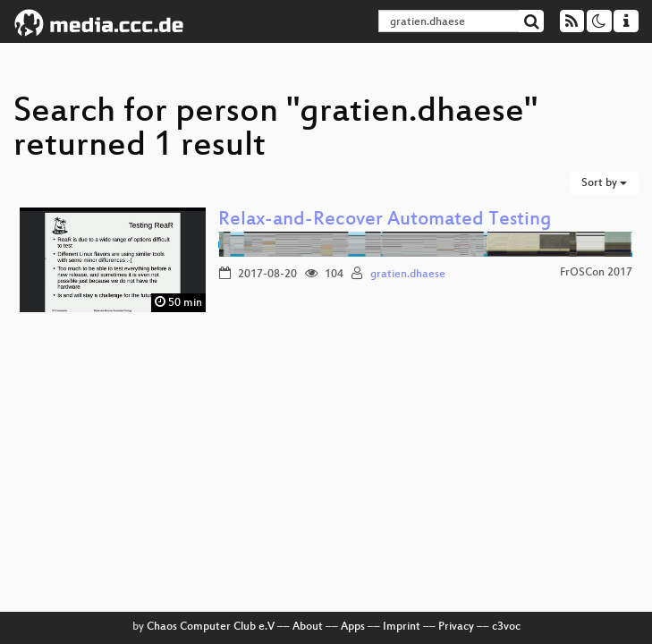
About (308, 627)
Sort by (604, 183)
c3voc (506, 627)
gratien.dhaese (408, 275)
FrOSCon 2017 (596, 273)
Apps (353, 627)
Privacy (456, 627)
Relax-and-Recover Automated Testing (385, 220)
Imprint (402, 627)
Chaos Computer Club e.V (211, 627)
